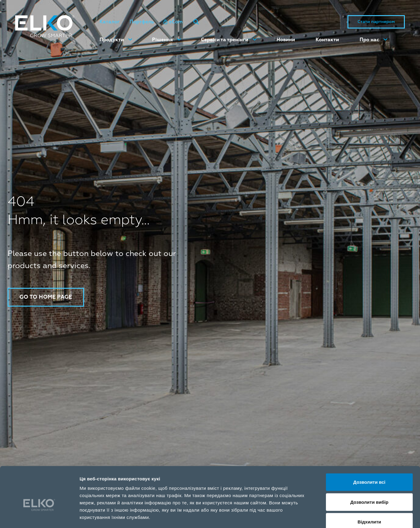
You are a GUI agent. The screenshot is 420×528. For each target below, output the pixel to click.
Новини (286, 40)
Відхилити (369, 488)
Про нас (369, 40)
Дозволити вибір (369, 468)
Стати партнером (376, 22)
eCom (173, 22)
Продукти (112, 40)
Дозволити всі (369, 448)
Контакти (327, 40)
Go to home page (46, 297)
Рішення (162, 40)
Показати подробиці (350, 516)
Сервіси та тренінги (225, 40)
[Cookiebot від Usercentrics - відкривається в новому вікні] (39, 516)
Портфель (142, 22)
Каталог (110, 22)
